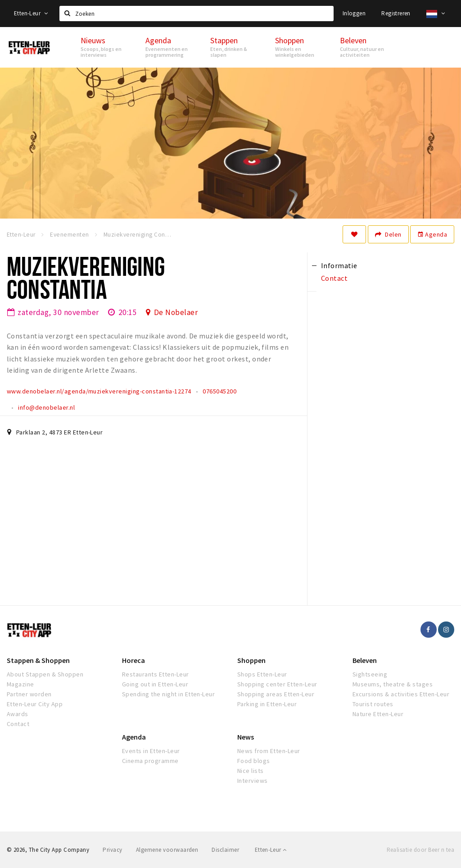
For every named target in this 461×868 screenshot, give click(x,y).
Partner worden (29, 694)
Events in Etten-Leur (151, 751)
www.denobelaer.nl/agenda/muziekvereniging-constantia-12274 (99, 391)
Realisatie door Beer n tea (420, 850)
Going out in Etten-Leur (155, 684)
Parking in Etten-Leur (267, 704)
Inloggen (354, 13)
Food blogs (254, 761)
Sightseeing (370, 674)
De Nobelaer (176, 312)
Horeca (133, 660)
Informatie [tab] (339, 265)
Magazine (20, 684)
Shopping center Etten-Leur (277, 684)
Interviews (253, 781)
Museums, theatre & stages (393, 684)
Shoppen (251, 660)
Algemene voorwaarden (167, 850)
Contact (18, 724)
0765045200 (219, 391)
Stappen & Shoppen (38, 660)
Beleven (365, 660)
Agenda (432, 234)
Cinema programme (150, 761)
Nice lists (251, 771)
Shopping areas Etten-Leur (276, 694)
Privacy (112, 850)
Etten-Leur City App (35, 704)
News (246, 737)
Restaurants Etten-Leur (156, 674)
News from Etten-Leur (269, 751)
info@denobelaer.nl (46, 407)
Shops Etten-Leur (262, 674)
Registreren (396, 13)
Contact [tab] (334, 278)
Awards (18, 714)
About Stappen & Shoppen (45, 674)
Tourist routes (373, 704)
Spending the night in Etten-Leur (168, 694)
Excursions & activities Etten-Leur (401, 694)
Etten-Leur (31, 13)
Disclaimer (225, 850)
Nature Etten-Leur (378, 714)
